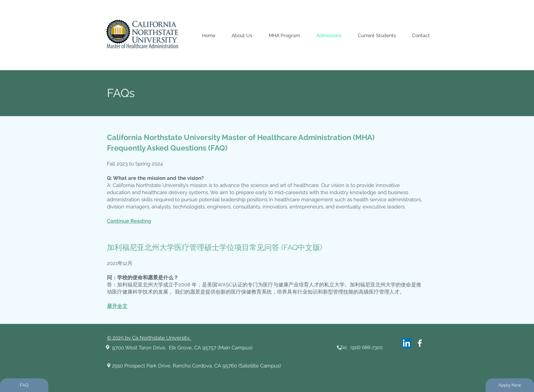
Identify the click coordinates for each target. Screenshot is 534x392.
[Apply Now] (510, 385)
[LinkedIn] (406, 343)
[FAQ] (24, 385)
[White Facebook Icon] (420, 343)
